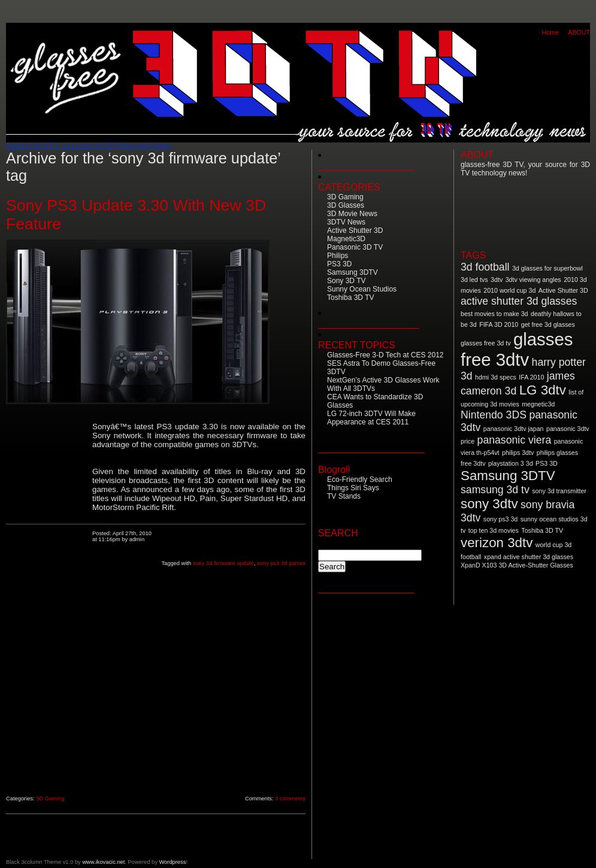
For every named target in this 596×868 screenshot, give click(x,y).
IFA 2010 (531, 377)
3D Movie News (352, 214)
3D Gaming (50, 799)
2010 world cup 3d (509, 290)
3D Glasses (346, 205)
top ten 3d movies (494, 530)
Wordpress (172, 862)
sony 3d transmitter (559, 491)
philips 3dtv (518, 453)
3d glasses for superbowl (547, 268)
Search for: (339, 544)
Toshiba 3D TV (351, 298)
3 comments (290, 799)
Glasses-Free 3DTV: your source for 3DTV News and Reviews (89, 146)
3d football (485, 267)
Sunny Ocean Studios (362, 289)
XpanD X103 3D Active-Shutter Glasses (517, 565)
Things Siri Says (353, 488)
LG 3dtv (543, 390)
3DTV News (346, 222)
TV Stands (344, 496)
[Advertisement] (49, 603)
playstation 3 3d (511, 463)
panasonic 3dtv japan (514, 429)
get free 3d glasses (548, 324)
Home (550, 32)
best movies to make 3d (494, 314)
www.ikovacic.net (103, 862)
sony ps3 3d (500, 519)
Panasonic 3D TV (355, 247)
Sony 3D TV (346, 281)
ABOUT (579, 32)
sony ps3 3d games (281, 563)
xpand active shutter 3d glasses (529, 557)
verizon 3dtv (497, 543)
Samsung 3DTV (353, 272)
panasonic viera (515, 440)
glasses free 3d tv (486, 343)
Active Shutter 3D (355, 230)
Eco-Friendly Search (360, 479)
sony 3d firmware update (223, 563)
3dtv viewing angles (533, 280)
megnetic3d (538, 404)
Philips (338, 256)
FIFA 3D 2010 (499, 324)
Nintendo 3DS (494, 415)
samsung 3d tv (495, 490)
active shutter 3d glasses (519, 301)
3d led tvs (474, 280)
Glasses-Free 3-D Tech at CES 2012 (385, 355)
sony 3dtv (489, 504)
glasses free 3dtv (517, 349)
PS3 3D (339, 264)
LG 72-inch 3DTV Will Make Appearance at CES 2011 (371, 418)
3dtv (497, 280)
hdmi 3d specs (496, 377)
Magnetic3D (346, 239)
